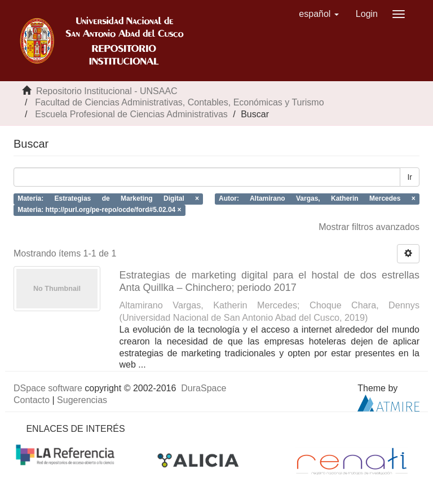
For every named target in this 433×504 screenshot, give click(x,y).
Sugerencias (82, 400)
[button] (319, 14)
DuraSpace (204, 388)
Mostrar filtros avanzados (369, 227)
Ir (410, 177)
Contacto (32, 400)
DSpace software (48, 388)
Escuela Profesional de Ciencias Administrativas (131, 114)
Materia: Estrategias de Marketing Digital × (108, 198)
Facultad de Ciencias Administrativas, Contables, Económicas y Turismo (179, 102)
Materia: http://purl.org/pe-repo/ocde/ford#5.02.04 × (99, 210)
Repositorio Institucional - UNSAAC (107, 91)
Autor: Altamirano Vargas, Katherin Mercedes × (317, 198)
